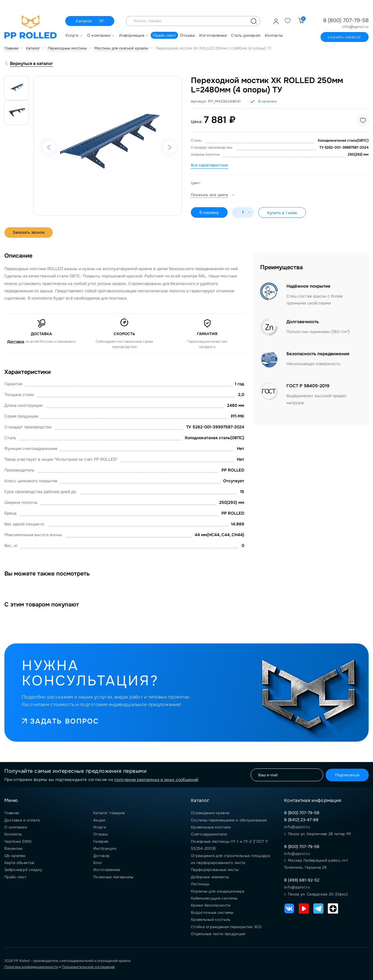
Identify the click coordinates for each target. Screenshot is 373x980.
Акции (99, 820)
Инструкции (105, 848)
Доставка (16, 342)
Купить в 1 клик (282, 213)
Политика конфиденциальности (31, 967)
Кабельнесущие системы (214, 898)
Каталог (90, 21)
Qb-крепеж (15, 856)
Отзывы (101, 834)
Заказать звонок (29, 233)
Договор (101, 856)
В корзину (209, 212)
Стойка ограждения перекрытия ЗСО (226, 927)
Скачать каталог (345, 37)
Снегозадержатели (209, 834)
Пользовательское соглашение (88, 967)
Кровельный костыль (211, 920)
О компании (16, 827)
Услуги (100, 827)
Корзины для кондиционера (218, 891)
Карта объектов (19, 863)
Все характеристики (210, 165)
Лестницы (200, 884)
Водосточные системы (212, 913)
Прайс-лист (15, 877)
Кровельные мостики (211, 827)
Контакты (13, 834)
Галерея (101, 841)
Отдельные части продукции (218, 934)
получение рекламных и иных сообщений (156, 780)
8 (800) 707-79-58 (346, 20)
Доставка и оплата (22, 820)
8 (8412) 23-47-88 (301, 820)
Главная (12, 813)
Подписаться (346, 775)
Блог (98, 863)
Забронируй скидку (23, 870)
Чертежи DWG (18, 841)
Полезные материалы (113, 877)
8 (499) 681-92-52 (302, 880)
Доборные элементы (210, 877)
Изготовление (107, 870)
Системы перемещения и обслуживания (229, 820)
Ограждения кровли (210, 813)
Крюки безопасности (211, 905)
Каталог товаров (109, 813)
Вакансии (13, 848)
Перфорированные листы (215, 870)
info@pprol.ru (355, 27)
